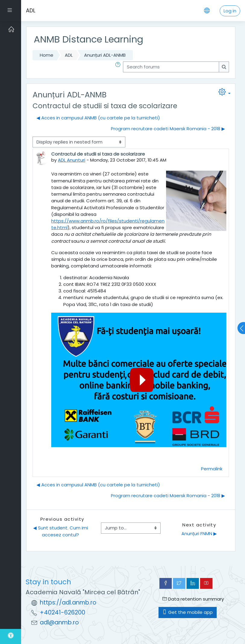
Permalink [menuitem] (212, 469)
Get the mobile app (188, 612)
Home (47, 55)
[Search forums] (171, 67)
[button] (119, 67)
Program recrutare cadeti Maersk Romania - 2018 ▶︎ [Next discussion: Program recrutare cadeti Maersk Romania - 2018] (168, 129)
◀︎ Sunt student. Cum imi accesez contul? (61, 531)
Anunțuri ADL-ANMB (105, 55)
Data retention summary (193, 599)
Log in (230, 11)
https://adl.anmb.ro (68, 603)
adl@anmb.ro (59, 622)
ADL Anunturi (72, 160)
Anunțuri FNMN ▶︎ (199, 534)
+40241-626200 (63, 612)
